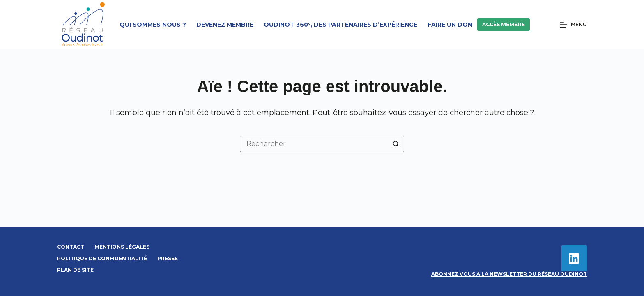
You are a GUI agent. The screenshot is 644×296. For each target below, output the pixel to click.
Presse (168, 258)
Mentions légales (122, 247)
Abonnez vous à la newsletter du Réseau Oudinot (509, 274)
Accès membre (504, 24)
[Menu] (573, 25)
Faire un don (450, 25)
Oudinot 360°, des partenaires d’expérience (340, 25)
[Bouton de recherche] (396, 144)
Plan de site (75, 270)
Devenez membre (225, 25)
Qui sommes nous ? (153, 25)
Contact (71, 247)
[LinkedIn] (574, 258)
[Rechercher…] (314, 144)
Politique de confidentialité (102, 258)
